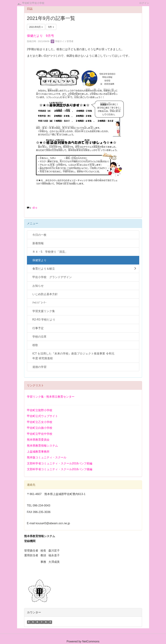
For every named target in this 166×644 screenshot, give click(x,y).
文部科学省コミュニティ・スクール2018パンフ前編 (60, 463)
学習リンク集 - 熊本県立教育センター (51, 397)
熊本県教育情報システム (42, 446)
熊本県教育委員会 (38, 440)
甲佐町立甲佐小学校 (33, 3)
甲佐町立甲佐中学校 (40, 434)
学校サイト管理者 (62, 41)
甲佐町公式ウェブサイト (42, 416)
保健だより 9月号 (40, 36)
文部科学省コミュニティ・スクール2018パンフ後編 (60, 469)
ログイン (144, 3)
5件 (51, 27)
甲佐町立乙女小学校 (40, 422)
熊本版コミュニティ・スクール (47, 457)
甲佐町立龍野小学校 (40, 410)
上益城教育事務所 (38, 452)
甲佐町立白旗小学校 (40, 428)
